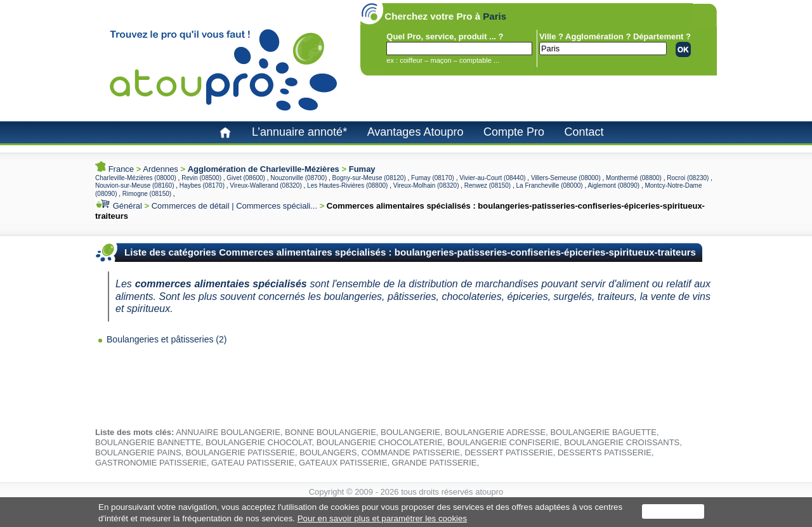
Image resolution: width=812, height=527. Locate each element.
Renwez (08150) (488, 185)
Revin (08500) (201, 178)
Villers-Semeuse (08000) (566, 178)
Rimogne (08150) (147, 194)
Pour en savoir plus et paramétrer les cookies (382, 518)
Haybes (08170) (202, 185)
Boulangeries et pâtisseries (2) (167, 339)
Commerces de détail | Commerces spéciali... (234, 206)
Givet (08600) (246, 178)
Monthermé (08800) (634, 178)
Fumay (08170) (433, 178)
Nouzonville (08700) (298, 178)
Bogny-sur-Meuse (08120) (369, 178)
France (121, 169)
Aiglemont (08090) (613, 185)
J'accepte (673, 512)
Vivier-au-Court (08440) (492, 178)
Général (128, 206)
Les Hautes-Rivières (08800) (347, 185)
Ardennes (160, 169)
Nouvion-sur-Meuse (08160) (135, 185)
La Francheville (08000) (550, 185)
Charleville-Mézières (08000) (136, 178)
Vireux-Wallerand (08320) (265, 185)
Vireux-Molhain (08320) (426, 185)
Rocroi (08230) (688, 178)
